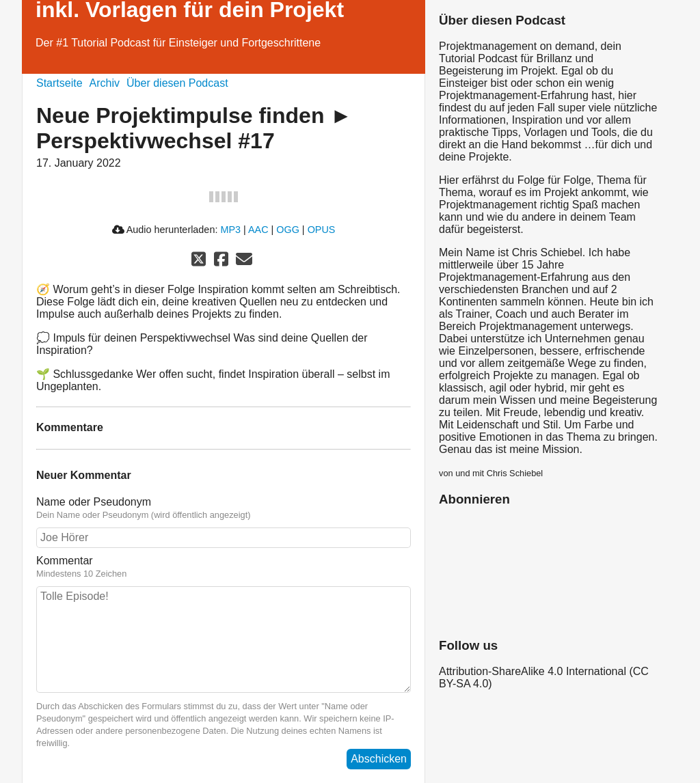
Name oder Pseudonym (224, 508)
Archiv (105, 83)
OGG (288, 230)
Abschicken (379, 759)
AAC (258, 230)
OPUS (322, 230)
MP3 (230, 230)
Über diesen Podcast (177, 83)
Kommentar (224, 567)
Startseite (59, 83)
